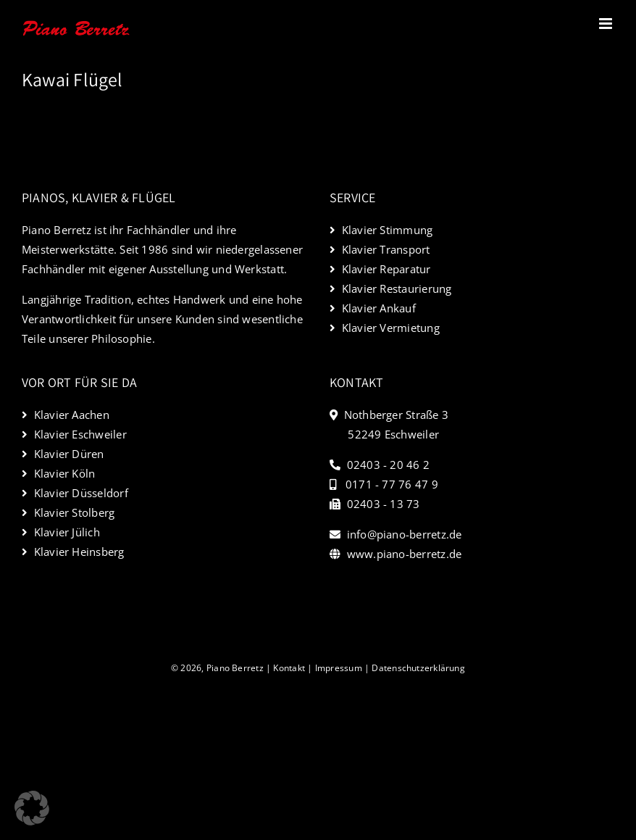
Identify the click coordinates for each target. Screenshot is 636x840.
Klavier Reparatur (386, 269)
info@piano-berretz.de (405, 534)
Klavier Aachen (72, 415)
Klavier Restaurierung (397, 288)
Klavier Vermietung (391, 328)
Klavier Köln (65, 473)
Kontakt (289, 668)
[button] (32, 808)
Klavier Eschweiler (80, 434)
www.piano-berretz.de (405, 554)
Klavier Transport (386, 249)
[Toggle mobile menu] (607, 24)
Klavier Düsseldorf (81, 493)
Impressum (339, 668)
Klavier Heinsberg (79, 552)
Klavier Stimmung (388, 230)
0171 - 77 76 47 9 (392, 484)
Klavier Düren (69, 454)
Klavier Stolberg (75, 512)
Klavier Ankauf (379, 308)
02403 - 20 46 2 (388, 465)
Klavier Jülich (67, 532)
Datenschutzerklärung (418, 668)
